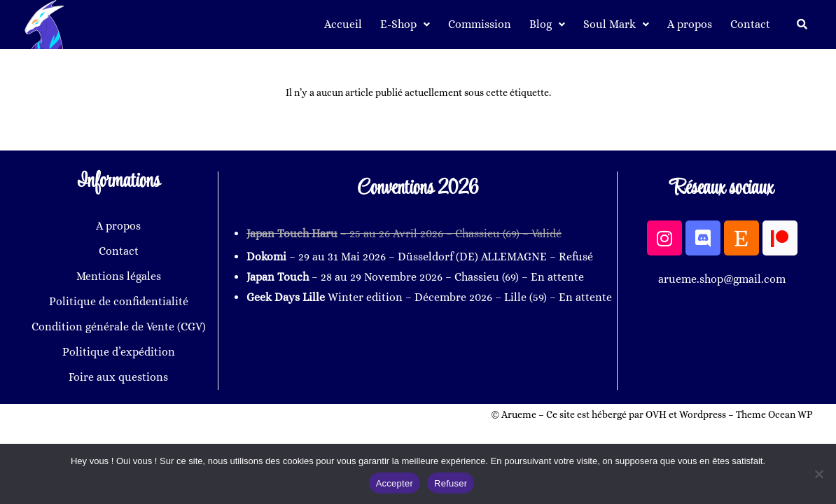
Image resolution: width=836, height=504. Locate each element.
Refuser (451, 483)
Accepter (395, 483)
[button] (405, 24)
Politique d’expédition (119, 352)
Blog (547, 24)
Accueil (343, 24)
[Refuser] (818, 474)
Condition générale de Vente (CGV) (119, 327)
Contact (750, 24)
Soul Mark (616, 24)
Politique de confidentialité (119, 301)
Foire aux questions (118, 377)
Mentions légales (119, 276)
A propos (690, 24)
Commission (480, 24)
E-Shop (405, 24)
